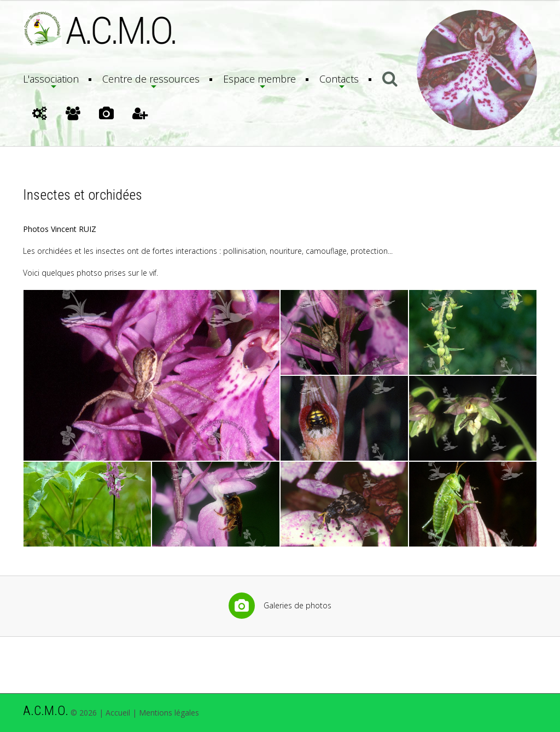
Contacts (339, 79)
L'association (51, 79)
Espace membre (259, 79)
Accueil (118, 713)
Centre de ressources (151, 79)
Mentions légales (169, 713)
